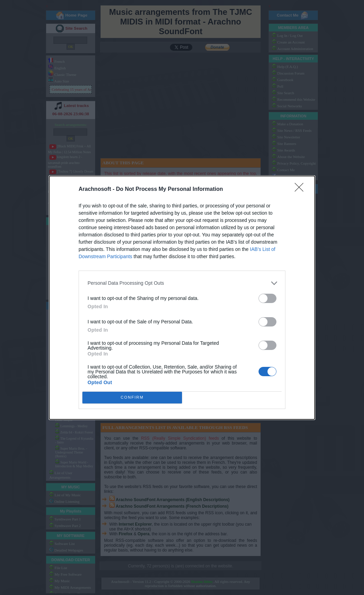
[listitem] (182, 283)
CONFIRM (132, 397)
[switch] (267, 298)
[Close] (301, 189)
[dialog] (182, 297)
